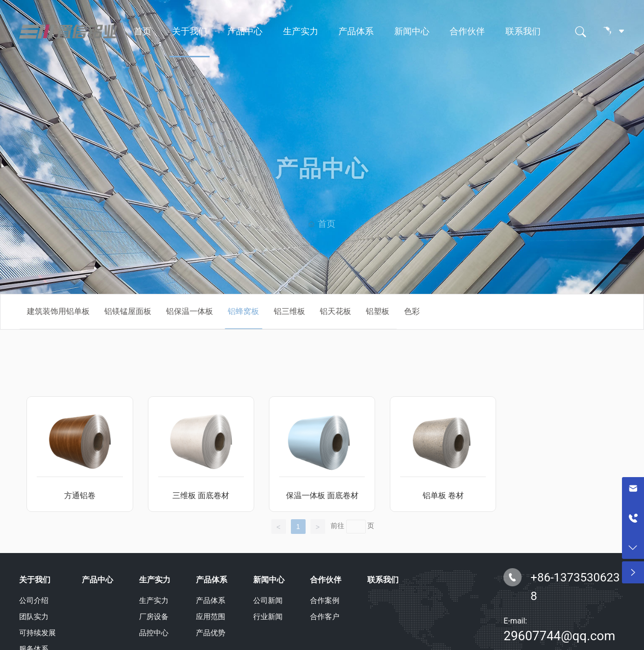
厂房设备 (154, 617)
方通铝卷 (80, 495)
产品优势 (211, 633)
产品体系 (356, 31)
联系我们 (523, 31)
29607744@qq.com (559, 636)
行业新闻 (268, 617)
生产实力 (301, 31)
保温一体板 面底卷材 (322, 495)
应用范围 (211, 617)
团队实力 (34, 617)
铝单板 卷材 (443, 495)
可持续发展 (37, 633)
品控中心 (154, 633)
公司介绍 (34, 601)
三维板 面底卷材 (201, 495)
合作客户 (325, 617)
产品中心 (245, 31)
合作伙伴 (467, 31)
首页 (143, 31)
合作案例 (325, 601)
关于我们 (190, 31)
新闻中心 (412, 31)
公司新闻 (268, 601)
